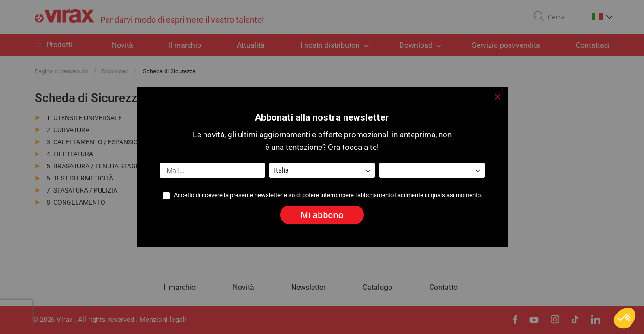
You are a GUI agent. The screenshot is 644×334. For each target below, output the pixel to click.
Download (116, 71)
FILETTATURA (73, 154)
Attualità (251, 45)
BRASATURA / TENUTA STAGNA (99, 166)
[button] (602, 16)
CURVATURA (71, 130)
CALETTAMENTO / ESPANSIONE (100, 142)
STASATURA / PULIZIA (85, 190)
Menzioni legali (163, 320)
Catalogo (377, 288)
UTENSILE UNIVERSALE (88, 118)
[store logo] (150, 17)
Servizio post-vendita (506, 45)
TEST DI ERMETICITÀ (83, 178)
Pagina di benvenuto (62, 71)
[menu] (322, 45)
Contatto (443, 288)
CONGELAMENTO (79, 202)
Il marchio (185, 45)
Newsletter (308, 288)
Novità (122, 45)
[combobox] (564, 17)
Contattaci (593, 45)
